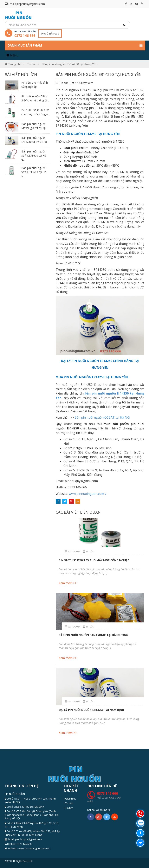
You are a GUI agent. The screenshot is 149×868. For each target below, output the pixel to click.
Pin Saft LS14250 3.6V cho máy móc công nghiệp (94, 560)
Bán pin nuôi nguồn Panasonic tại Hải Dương (93, 635)
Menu (13, 55)
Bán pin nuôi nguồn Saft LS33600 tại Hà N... (34, 172)
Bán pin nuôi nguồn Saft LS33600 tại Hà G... (34, 156)
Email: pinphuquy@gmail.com (25, 4)
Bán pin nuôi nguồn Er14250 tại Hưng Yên (69, 64)
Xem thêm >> (68, 583)
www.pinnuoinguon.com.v (87, 494)
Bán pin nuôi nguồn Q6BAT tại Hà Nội (102, 417)
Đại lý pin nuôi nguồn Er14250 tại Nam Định (91, 710)
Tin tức (32, 64)
